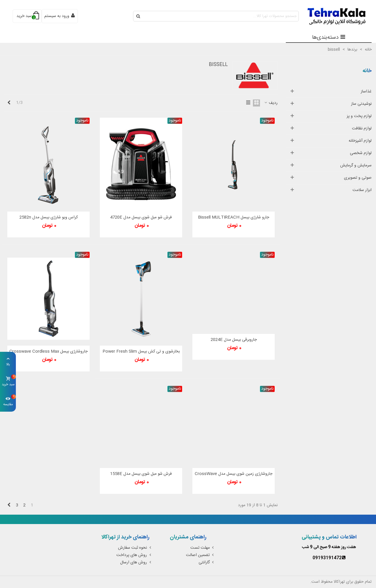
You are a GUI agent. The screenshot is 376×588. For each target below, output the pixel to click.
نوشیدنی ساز (361, 104)
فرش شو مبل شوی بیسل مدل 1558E (141, 474)
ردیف (271, 103)
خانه (367, 71)
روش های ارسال (136, 562)
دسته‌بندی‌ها (329, 38)
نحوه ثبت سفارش (135, 548)
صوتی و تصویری (358, 178)
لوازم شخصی (361, 153)
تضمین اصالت (200, 555)
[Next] (9, 103)
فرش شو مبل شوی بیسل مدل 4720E (141, 218)
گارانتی (207, 562)
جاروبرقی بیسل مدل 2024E (234, 340)
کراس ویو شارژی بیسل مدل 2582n (49, 218)
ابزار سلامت (362, 190)
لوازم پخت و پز (359, 116)
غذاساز (366, 92)
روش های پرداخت (134, 555)
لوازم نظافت (362, 129)
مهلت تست (203, 548)
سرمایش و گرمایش (356, 165)
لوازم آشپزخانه (360, 141)
